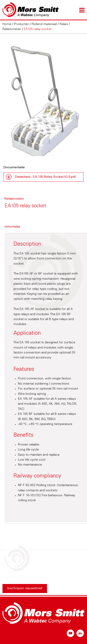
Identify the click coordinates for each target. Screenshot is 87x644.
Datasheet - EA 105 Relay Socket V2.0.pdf (45, 177)
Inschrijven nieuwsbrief (25, 589)
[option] (44, 100)
